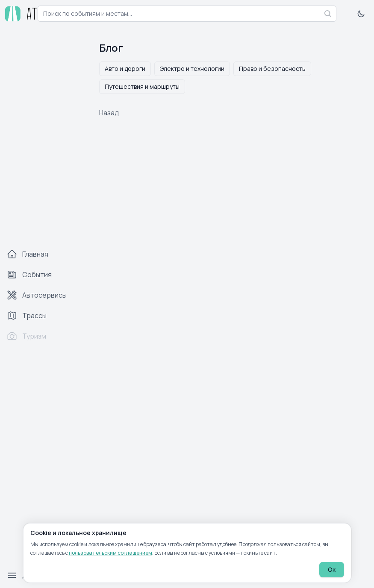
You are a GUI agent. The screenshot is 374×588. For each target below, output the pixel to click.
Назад (109, 113)
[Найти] (328, 14)
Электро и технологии (192, 69)
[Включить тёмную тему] (361, 14)
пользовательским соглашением (110, 553)
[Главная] (44, 254)
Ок (332, 569)
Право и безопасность (272, 69)
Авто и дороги (125, 69)
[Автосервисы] (44, 295)
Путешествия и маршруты (142, 86)
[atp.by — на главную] (22, 14)
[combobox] (187, 14)
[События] (44, 275)
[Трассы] (44, 316)
